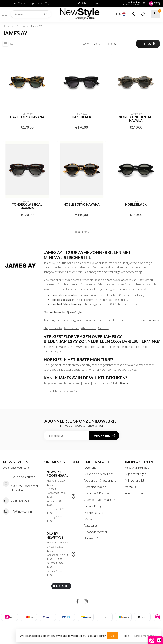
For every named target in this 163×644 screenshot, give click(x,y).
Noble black (136, 205)
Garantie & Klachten (97, 493)
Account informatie (137, 468)
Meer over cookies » (146, 636)
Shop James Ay (53, 328)
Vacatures (91, 525)
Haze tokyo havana (27, 117)
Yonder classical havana (27, 207)
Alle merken (89, 328)
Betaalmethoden (95, 487)
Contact (103, 328)
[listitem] (157, 617)
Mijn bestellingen (136, 474)
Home (6, 26)
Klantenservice (94, 513)
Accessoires (72, 328)
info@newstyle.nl (22, 511)
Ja (113, 636)
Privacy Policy (93, 506)
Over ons (90, 468)
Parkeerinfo (92, 538)
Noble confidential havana (136, 119)
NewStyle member (96, 532)
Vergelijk (130, 487)
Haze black (81, 117)
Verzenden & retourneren (101, 480)
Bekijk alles (61, 586)
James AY (36, 26)
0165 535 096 (20, 501)
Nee (126, 636)
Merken (20, 26)
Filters (148, 44)
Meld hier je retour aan (99, 474)
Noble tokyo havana (81, 205)
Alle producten (134, 493)
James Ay (71, 391)
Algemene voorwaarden (100, 500)
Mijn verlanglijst (135, 480)
